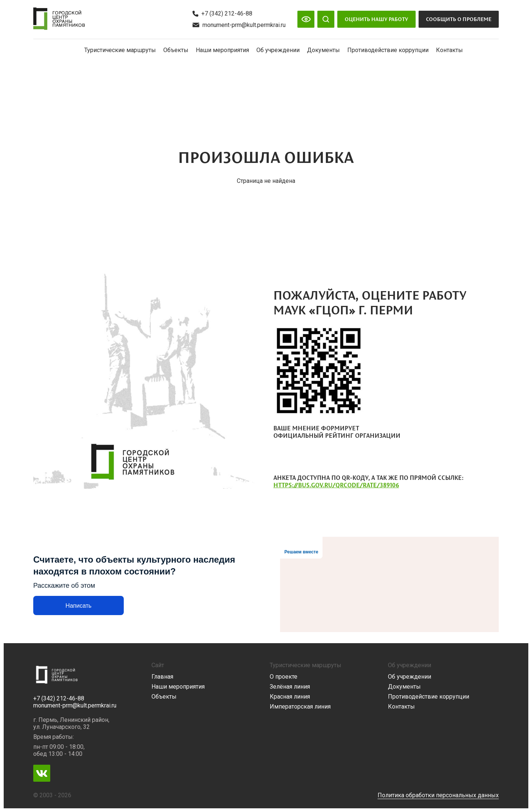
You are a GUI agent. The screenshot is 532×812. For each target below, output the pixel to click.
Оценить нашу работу (376, 19)
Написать (78, 606)
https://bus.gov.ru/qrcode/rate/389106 (336, 485)
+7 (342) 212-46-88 (227, 13)
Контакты (449, 50)
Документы (323, 50)
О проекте (284, 677)
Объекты (176, 50)
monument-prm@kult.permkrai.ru (244, 25)
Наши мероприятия (222, 50)
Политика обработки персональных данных (438, 795)
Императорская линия (300, 707)
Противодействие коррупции (388, 50)
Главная (162, 677)
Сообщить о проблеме (459, 19)
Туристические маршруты (120, 50)
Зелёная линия (290, 687)
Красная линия (290, 697)
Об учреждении (278, 50)
